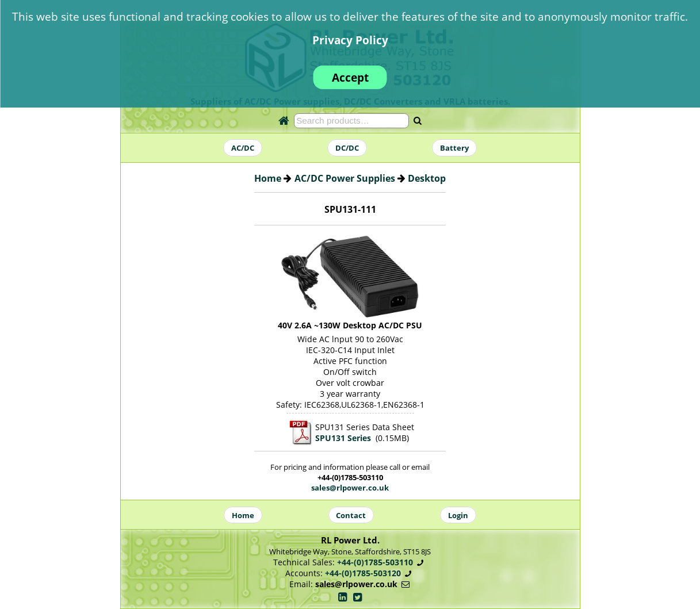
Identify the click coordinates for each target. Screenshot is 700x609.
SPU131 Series (343, 438)
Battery (454, 148)
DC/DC (347, 148)
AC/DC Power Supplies (345, 178)
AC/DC (243, 148)
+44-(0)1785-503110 (375, 562)
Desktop (427, 178)
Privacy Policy (350, 40)
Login (458, 515)
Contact (351, 515)
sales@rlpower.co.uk (350, 488)
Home (268, 178)
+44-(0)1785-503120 (363, 573)
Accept (350, 77)
